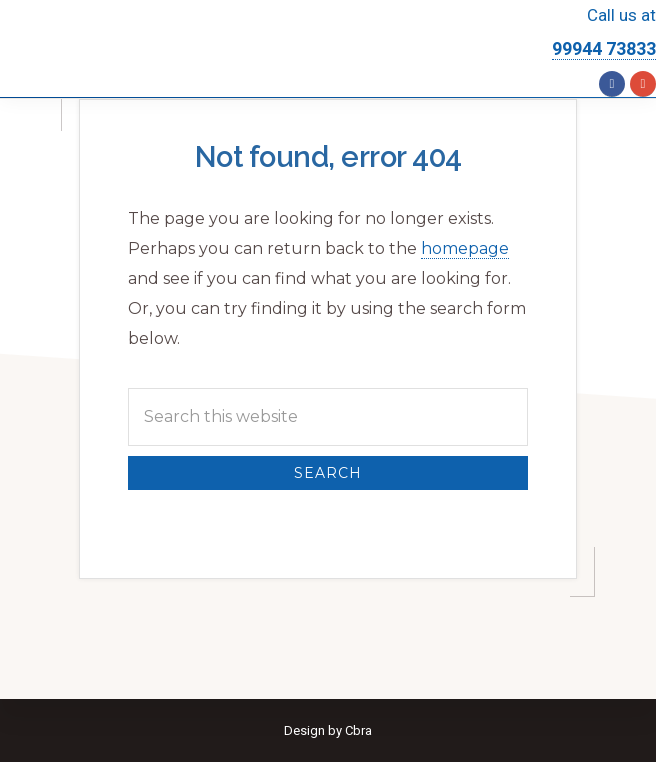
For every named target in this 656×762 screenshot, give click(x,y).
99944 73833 (604, 48)
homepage (465, 248)
